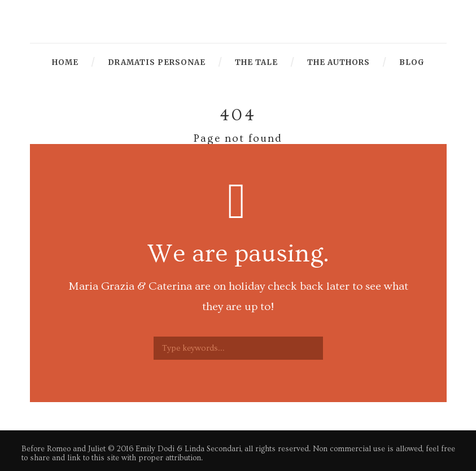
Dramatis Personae (157, 62)
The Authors (339, 62)
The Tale (256, 62)
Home (65, 62)
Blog (412, 62)
